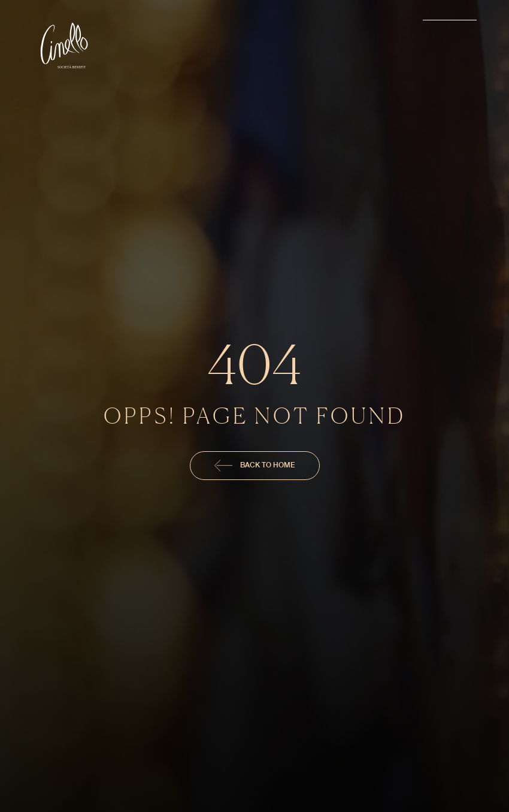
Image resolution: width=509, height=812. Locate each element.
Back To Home (255, 466)
